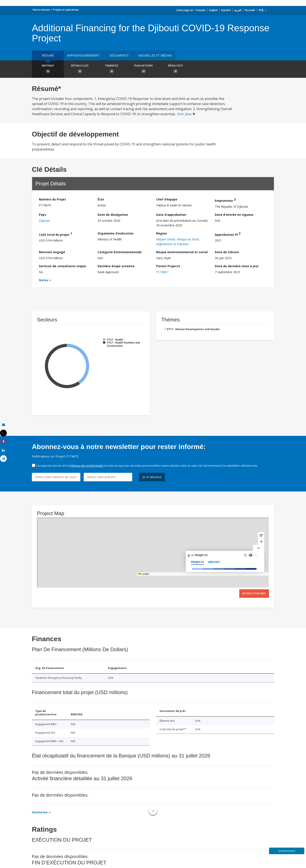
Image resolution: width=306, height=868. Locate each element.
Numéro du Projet (52, 199)
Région (161, 233)
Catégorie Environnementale (120, 252)
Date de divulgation (113, 215)
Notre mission (41, 10)
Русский (250, 10)
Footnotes (40, 812)
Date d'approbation (171, 215)
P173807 (162, 272)
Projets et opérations (66, 10)
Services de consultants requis (62, 266)
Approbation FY (228, 234)
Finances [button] (112, 70)
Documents (119, 55)
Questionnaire (287, 851)
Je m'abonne (152, 477)
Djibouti (44, 221)
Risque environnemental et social (182, 252)
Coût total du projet (55, 234)
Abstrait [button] (48, 70)
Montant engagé (52, 252)
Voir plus (186, 114)
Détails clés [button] (80, 70)
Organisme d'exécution (115, 233)
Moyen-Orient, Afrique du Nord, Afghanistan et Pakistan (178, 242)
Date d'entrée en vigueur (234, 215)
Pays (42, 215)
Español (226, 10)
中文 (261, 10)
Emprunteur (225, 200)
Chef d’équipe (167, 199)
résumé (48, 55)
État (101, 199)
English (213, 10)
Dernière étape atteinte (116, 266)
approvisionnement (83, 55)
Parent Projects (168, 266)
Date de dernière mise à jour (237, 266)
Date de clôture (227, 252)
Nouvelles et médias (155, 55)
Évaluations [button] (143, 70)
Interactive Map (254, 593)
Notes (44, 280)
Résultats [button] (175, 70)
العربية (238, 10)
